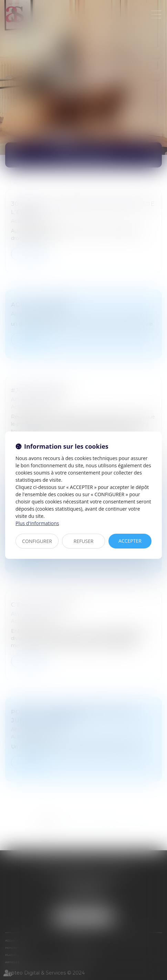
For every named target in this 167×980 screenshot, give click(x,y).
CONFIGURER (37, 541)
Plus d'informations (37, 523)
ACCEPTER (130, 541)
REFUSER (84, 541)
